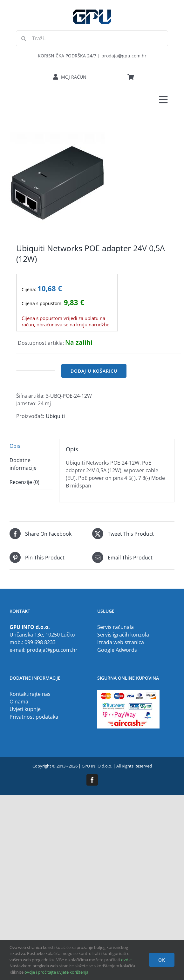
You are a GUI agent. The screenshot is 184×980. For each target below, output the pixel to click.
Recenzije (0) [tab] (24, 482)
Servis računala (116, 627)
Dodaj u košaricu (94, 371)
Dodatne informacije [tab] (23, 464)
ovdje (126, 960)
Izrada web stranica (121, 642)
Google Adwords (117, 650)
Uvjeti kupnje (25, 709)
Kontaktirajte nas (30, 694)
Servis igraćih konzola (123, 635)
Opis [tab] (15, 446)
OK (162, 960)
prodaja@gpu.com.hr (52, 650)
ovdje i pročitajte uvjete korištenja (56, 972)
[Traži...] (92, 38)
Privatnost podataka (34, 717)
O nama (19, 702)
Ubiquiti (55, 416)
